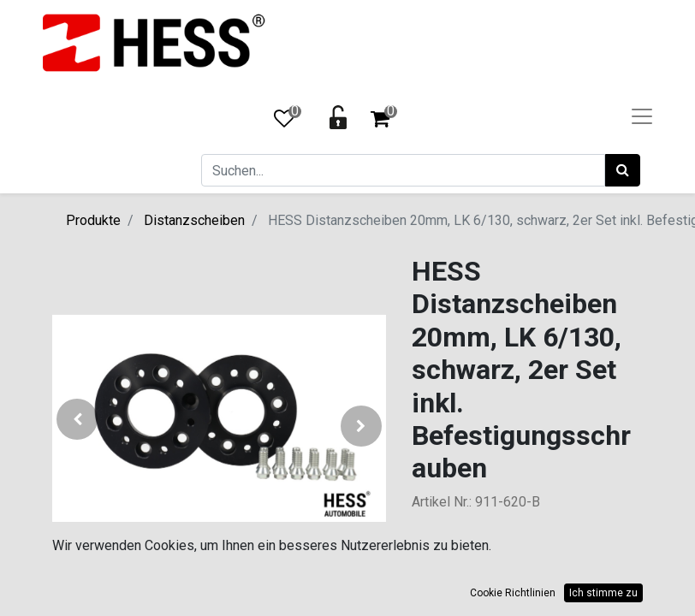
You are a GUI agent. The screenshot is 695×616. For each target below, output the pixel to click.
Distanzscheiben (194, 220)
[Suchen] (623, 170)
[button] (77, 426)
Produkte (93, 220)
